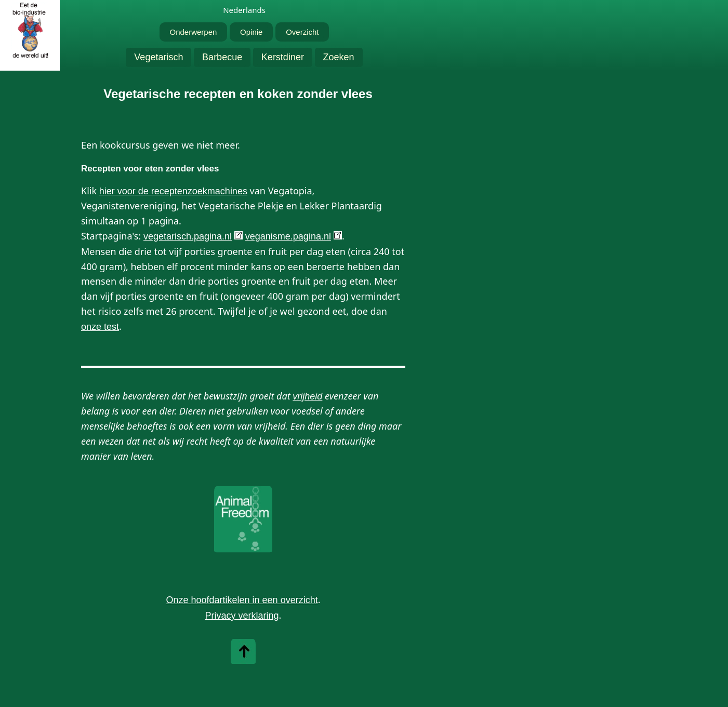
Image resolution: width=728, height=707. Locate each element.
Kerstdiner (283, 57)
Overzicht (302, 32)
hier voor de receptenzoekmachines (173, 191)
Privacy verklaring (242, 616)
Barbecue (222, 57)
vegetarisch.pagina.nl (188, 236)
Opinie (251, 32)
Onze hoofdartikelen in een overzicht (242, 600)
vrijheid (307, 396)
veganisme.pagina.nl (288, 236)
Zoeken (339, 57)
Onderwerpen (194, 32)
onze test (100, 327)
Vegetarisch (158, 57)
